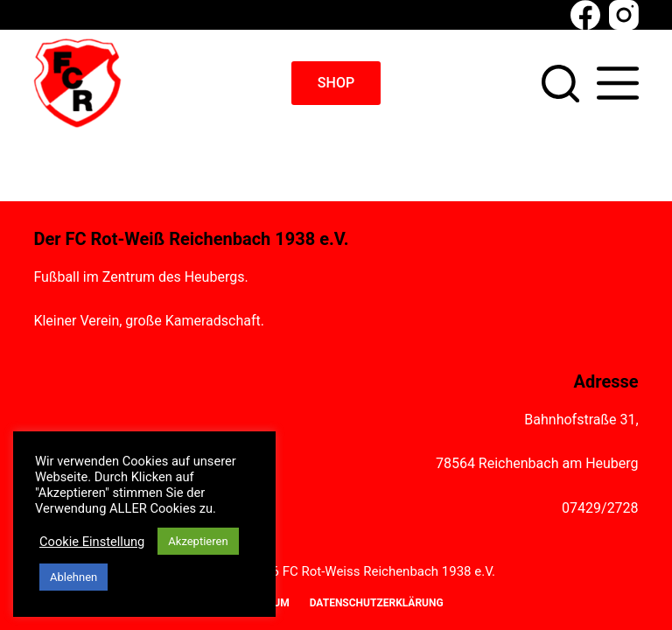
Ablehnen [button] (73, 577)
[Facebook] (585, 15)
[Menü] (618, 83)
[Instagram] (624, 15)
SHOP (336, 83)
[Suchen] (560, 84)
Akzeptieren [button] (198, 541)
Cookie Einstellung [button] (92, 542)
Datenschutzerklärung (377, 603)
